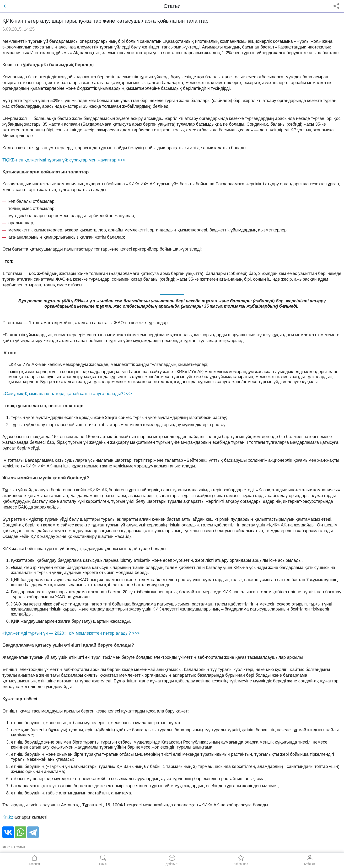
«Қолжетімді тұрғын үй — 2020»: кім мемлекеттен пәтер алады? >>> (71, 633)
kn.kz (6, 847)
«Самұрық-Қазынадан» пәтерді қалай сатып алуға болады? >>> (67, 394)
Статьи (19, 847)
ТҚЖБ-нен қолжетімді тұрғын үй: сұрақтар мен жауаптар (64, 160)
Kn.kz (8, 817)
